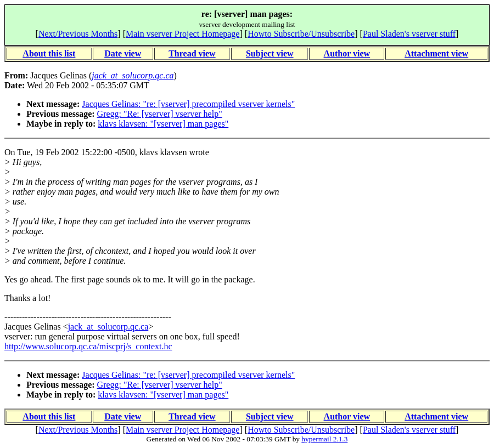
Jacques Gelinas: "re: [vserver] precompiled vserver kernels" (188, 104)
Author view (347, 53)
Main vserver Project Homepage (183, 34)
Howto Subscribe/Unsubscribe (301, 34)
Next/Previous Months (78, 34)
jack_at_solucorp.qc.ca (108, 327)
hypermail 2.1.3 (324, 439)
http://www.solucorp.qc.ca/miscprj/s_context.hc (88, 346)
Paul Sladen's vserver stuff (409, 34)
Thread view (192, 53)
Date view (123, 53)
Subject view (270, 53)
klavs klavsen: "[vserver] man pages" (163, 124)
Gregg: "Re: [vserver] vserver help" (160, 114)
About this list (49, 53)
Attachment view (436, 53)
